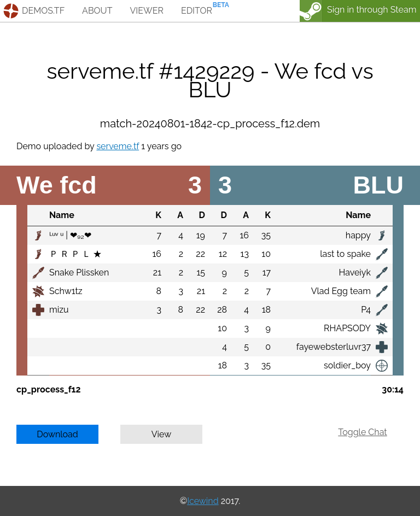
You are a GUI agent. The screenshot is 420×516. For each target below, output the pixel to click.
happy (358, 235)
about (97, 11)
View (162, 434)
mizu (59, 310)
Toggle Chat (362, 432)
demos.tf (43, 11)
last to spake (345, 254)
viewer (147, 11)
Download (57, 434)
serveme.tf (118, 146)
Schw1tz (66, 291)
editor (197, 11)
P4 (366, 310)
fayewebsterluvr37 (334, 347)
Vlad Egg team (341, 291)
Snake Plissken (79, 272)
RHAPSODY (347, 328)
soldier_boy (347, 365)
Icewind (203, 501)
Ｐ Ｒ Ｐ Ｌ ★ (75, 254)
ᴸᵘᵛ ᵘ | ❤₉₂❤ (70, 235)
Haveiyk (355, 272)
